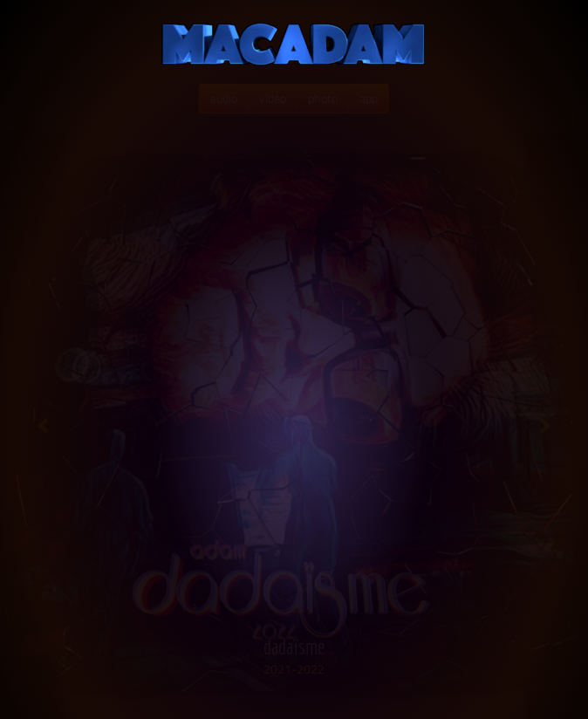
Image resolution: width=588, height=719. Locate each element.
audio (224, 98)
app (369, 98)
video (273, 98)
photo (323, 98)
